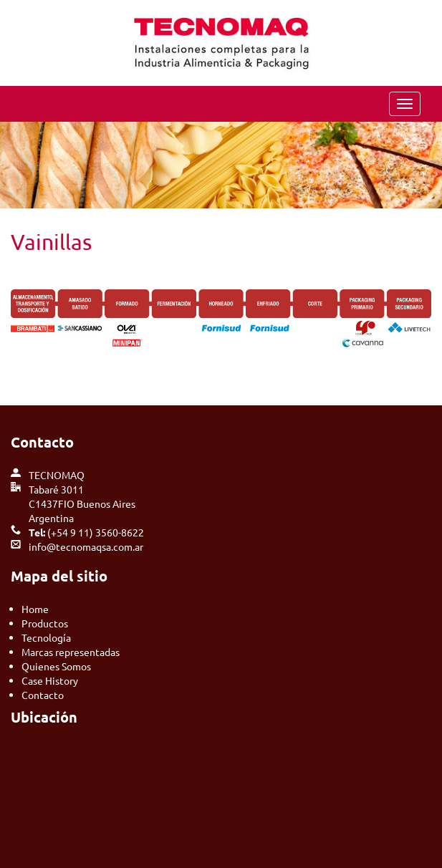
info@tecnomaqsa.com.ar (86, 546)
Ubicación (44, 717)
